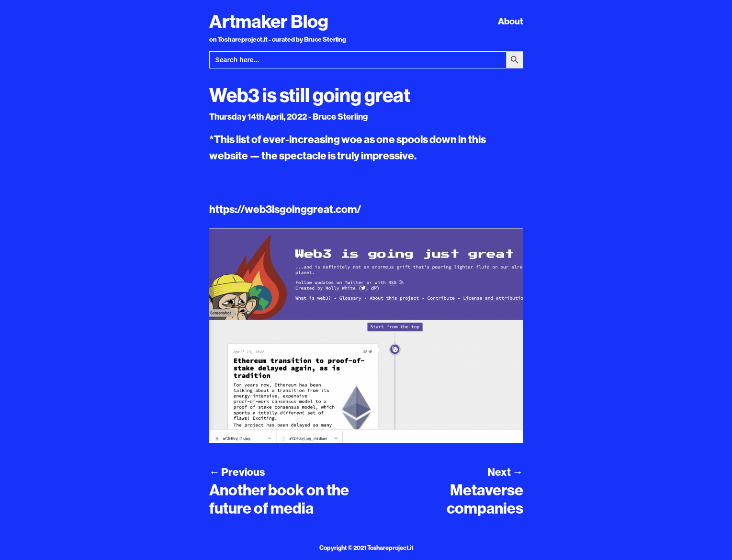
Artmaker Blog (269, 21)
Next (505, 472)
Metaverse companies (485, 499)
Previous (237, 472)
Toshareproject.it (390, 548)
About (511, 21)
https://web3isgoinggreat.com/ (285, 209)
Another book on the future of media (279, 499)
